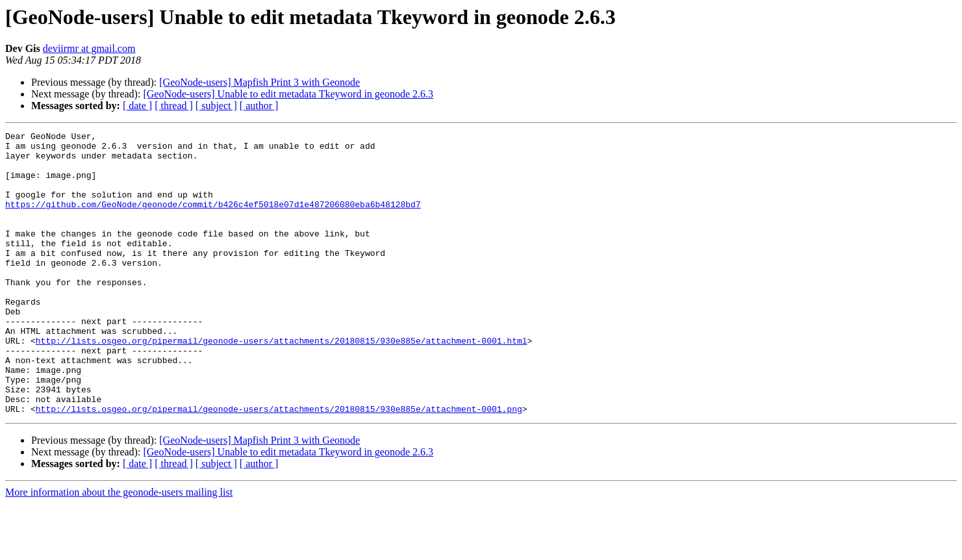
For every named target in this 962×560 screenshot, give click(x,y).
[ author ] (259, 106)
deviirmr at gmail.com (89, 48)
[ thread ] (174, 106)
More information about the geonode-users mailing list (119, 549)
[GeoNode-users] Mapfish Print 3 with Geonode (259, 82)
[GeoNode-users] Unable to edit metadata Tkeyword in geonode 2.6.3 (288, 94)
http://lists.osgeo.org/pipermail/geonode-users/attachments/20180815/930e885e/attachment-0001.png (279, 465)
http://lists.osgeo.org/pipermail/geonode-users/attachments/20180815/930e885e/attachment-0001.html (282, 383)
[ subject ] (216, 106)
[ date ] (137, 106)
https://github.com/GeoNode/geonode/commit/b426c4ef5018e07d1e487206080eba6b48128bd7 (213, 220)
